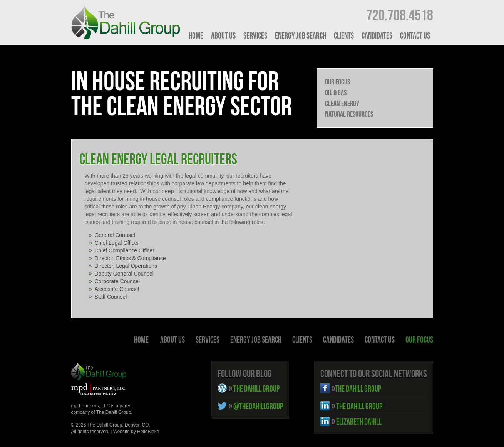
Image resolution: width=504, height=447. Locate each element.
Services (255, 35)
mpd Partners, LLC (91, 406)
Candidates (377, 35)
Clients (344, 35)
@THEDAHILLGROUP (256, 406)
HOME (196, 35)
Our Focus (337, 82)
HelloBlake (148, 432)
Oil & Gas (336, 92)
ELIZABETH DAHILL (357, 422)
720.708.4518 (400, 15)
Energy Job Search (301, 35)
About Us (223, 35)
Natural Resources (349, 114)
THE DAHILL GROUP (254, 388)
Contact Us (415, 35)
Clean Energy (342, 103)
